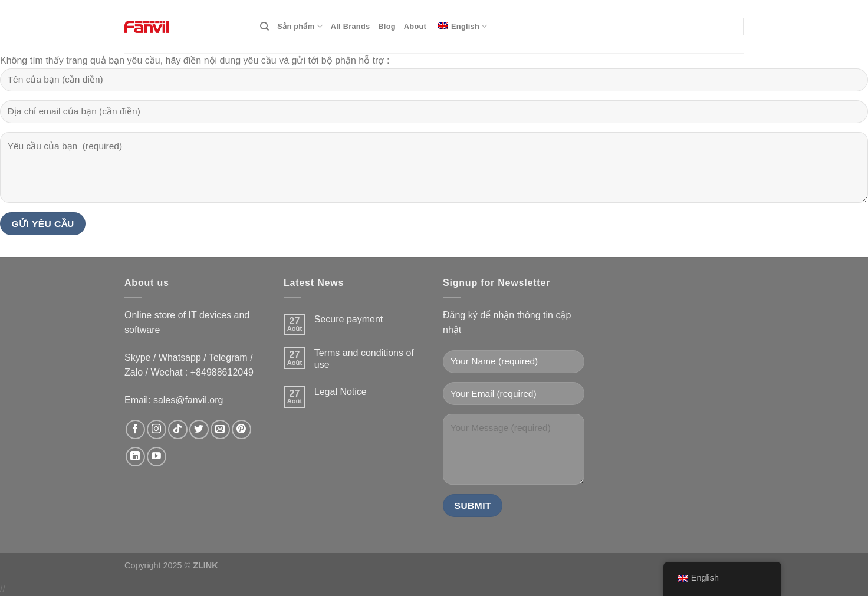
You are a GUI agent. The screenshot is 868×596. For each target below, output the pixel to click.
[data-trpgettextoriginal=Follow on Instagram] (157, 429)
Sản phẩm (300, 26)
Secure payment (349, 319)
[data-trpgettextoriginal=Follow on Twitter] (199, 429)
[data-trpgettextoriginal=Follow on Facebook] (135, 429)
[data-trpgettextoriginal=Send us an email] (220, 429)
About (415, 26)
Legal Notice (341, 392)
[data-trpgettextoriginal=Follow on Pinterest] (241, 429)
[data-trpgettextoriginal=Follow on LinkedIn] (135, 457)
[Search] (264, 27)
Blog (387, 26)
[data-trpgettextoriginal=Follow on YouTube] (157, 457)
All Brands (351, 26)
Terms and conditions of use (364, 358)
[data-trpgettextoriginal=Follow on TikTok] (178, 429)
